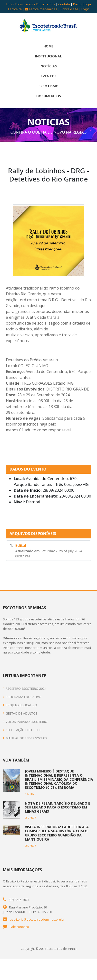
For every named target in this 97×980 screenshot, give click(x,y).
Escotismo (48, 86)
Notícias (49, 66)
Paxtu (77, 4)
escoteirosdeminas (41, 9)
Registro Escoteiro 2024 (25, 689)
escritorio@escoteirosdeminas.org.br (37, 919)
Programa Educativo (22, 697)
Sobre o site (69, 9)
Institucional (48, 56)
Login (85, 9)
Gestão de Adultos (20, 713)
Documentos (49, 96)
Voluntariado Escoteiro (25, 722)
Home (48, 46)
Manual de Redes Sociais (25, 738)
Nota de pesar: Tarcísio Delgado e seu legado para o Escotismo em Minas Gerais (58, 807)
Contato (64, 4)
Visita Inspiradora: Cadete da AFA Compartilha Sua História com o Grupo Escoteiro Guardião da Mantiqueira (57, 833)
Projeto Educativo (20, 705)
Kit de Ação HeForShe (22, 730)
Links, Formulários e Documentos (31, 4)
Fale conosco (19, 927)
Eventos (49, 76)
